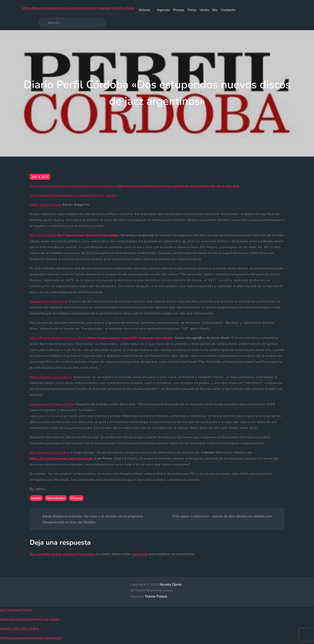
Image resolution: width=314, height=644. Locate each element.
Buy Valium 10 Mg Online (50, 452)
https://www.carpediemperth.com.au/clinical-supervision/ (163, 186)
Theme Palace (156, 596)
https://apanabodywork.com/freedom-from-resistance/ (73, 186)
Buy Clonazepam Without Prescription (88, 235)
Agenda (163, 10)
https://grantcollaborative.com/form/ (58, 338)
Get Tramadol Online (16, 610)
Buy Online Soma (43, 235)
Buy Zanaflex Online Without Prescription (62, 554)
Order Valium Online (46, 205)
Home (36, 498)
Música (146, 10)
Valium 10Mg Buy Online (19, 628)
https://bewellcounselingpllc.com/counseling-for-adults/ (73, 195)
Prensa (179, 10)
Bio (215, 10)
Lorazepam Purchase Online (52, 404)
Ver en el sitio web (225, 186)
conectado (140, 554)
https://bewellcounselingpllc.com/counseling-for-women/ (67, 8)
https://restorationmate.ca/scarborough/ (62, 458)
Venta (204, 10)
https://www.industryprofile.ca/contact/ (31, 638)
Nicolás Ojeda (123, 8)
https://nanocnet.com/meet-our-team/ (30, 619)
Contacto (228, 10)
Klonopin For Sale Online (49, 301)
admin (41, 489)
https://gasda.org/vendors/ (51, 377)
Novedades (56, 498)
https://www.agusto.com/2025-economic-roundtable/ (131, 338)
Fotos (192, 10)
